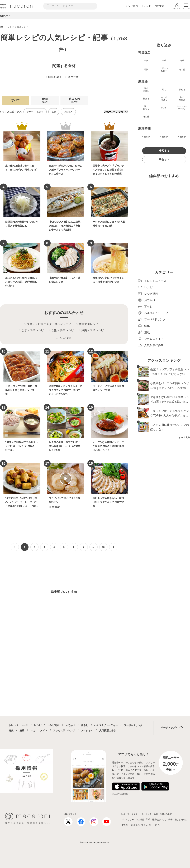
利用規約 (135, 825)
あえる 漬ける (164, 99)
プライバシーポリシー (152, 825)
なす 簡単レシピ (31, 330)
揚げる (146, 99)
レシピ (38, 725)
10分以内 (68, 112)
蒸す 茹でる (146, 108)
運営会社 (125, 825)
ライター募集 (152, 814)
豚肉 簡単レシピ (91, 330)
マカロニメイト (39, 730)
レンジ (164, 108)
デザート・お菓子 (35, 112)
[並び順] (116, 112)
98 (103, 547)
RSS (148, 819)
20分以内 (164, 137)
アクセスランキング (64, 730)
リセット (164, 159)
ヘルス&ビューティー (106, 725)
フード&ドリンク (133, 725)
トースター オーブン (182, 108)
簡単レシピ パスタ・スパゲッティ (48, 324)
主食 (54, 112)
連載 (22, 730)
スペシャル (87, 730)
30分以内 (182, 137)
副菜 (182, 61)
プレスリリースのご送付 (133, 820)
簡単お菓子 (54, 77)
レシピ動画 (132, 6)
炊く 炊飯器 (182, 99)
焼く (164, 90)
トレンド (146, 6)
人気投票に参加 (108, 730)
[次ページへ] (113, 547)
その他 (182, 70)
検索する (164, 151)
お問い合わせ (166, 814)
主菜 (164, 61)
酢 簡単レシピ (87, 324)
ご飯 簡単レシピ (61, 330)
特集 (11, 730)
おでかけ (70, 725)
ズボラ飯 (72, 77)
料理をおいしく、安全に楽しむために (169, 820)
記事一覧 (125, 814)
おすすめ (159, 6)
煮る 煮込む (146, 90)
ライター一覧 (137, 814)
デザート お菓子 (164, 70)
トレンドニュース (18, 725)
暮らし (85, 725)
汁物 (146, 70)
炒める (182, 90)
